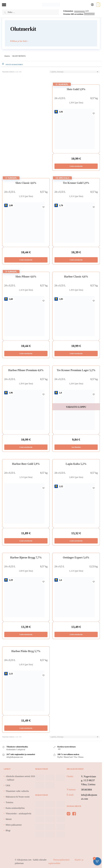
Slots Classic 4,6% (26, 183)
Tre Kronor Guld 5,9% (76, 183)
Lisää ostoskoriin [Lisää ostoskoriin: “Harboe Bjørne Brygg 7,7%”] (26, 634)
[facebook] (74, 814)
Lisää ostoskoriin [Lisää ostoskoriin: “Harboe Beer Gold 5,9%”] (26, 541)
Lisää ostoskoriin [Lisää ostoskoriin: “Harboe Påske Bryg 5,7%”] (26, 728)
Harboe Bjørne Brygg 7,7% (26, 557)
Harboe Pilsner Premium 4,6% (26, 370)
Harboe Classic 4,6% (76, 277)
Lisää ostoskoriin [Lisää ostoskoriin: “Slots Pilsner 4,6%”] (26, 353)
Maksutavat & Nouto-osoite (18, 797)
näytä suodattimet (12, 64)
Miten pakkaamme (14, 825)
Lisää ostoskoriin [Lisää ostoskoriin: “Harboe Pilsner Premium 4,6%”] (26, 447)
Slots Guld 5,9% (76, 89)
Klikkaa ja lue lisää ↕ (19, 41)
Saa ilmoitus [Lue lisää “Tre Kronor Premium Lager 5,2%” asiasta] (76, 447)
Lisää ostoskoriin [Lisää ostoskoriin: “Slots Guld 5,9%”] (76, 166)
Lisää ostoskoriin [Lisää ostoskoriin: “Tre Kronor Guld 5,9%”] (76, 260)
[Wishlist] (94, 113)
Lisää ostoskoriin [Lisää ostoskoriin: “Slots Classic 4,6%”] (26, 260)
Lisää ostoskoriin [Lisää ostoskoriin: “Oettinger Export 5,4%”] (76, 634)
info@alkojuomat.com (89, 797)
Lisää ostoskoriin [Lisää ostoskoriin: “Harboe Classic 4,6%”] (76, 353)
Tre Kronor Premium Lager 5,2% (76, 370)
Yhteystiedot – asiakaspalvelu (18, 814)
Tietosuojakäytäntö (61, 860)
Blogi (8, 830)
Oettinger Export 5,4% (76, 557)
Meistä (9, 819)
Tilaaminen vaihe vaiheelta (17, 791)
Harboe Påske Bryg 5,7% (26, 651)
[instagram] (69, 814)
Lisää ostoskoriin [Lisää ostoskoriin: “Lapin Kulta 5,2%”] (76, 541)
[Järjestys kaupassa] (75, 72)
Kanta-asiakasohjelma (15, 808)
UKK (8, 785)
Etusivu (7, 56)
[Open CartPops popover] (97, 861)
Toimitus (9, 802)
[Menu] (6, 5)
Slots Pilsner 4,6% (26, 277)
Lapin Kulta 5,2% (76, 464)
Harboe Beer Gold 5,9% (26, 464)
